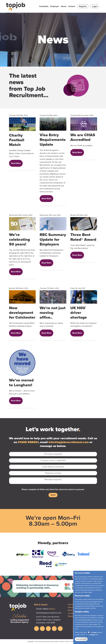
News (70, 610)
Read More (16, 163)
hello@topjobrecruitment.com (49, 613)
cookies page (87, 592)
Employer (55, 6)
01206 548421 (28, 442)
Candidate (44, 6)
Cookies (62, 642)
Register (83, 6)
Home (70, 604)
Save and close (81, 639)
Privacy (68, 642)
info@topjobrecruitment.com (69, 442)
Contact (72, 6)
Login (95, 6)
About (64, 6)
